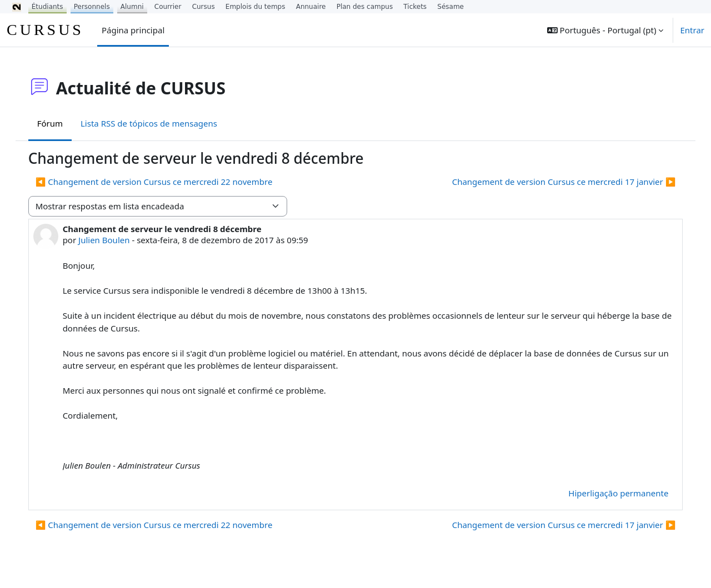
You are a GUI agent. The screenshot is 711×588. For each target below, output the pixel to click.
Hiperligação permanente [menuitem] (607, 493)
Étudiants (47, 7)
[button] (605, 30)
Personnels (92, 7)
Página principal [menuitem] (133, 30)
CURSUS (45, 30)
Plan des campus (365, 7)
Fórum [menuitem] (61, 123)
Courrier (168, 7)
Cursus (204, 7)
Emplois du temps (256, 7)
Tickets (415, 7)
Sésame (450, 7)
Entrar (692, 30)
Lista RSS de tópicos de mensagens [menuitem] (160, 123)
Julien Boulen (115, 240)
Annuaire (311, 7)
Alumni (132, 7)
